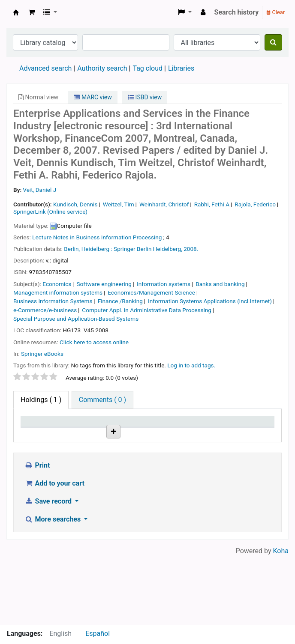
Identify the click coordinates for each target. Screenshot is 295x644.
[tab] (102, 400)
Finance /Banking (120, 301)
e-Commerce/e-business (45, 310)
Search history (237, 12)
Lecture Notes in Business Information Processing (97, 237)
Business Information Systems (53, 301)
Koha (281, 619)
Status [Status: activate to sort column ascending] (216, 434)
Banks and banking (220, 284)
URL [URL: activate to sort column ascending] (140, 434)
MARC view (93, 97)
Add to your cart (54, 552)
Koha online (16, 12)
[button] (32, 12)
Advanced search (45, 68)
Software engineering (104, 284)
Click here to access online (94, 342)
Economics (57, 284)
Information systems (164, 284)
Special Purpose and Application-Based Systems (76, 319)
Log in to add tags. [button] (191, 365)
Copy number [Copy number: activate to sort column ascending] (182, 429)
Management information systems (58, 292)
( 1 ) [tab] (41, 400)
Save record (49, 570)
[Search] (273, 42)
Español (98, 634)
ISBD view (145, 97)
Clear (275, 12)
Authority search (102, 68)
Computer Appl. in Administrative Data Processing (147, 310)
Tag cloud (147, 68)
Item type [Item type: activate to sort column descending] (32, 429)
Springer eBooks (42, 354)
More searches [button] (53, 588)
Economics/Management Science (151, 292)
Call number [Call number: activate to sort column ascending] (109, 429)
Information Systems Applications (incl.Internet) (210, 301)
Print (37, 534)
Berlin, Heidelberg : (88, 249)
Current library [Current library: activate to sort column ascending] (73, 429)
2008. (191, 249)
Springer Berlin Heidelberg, (148, 249)
